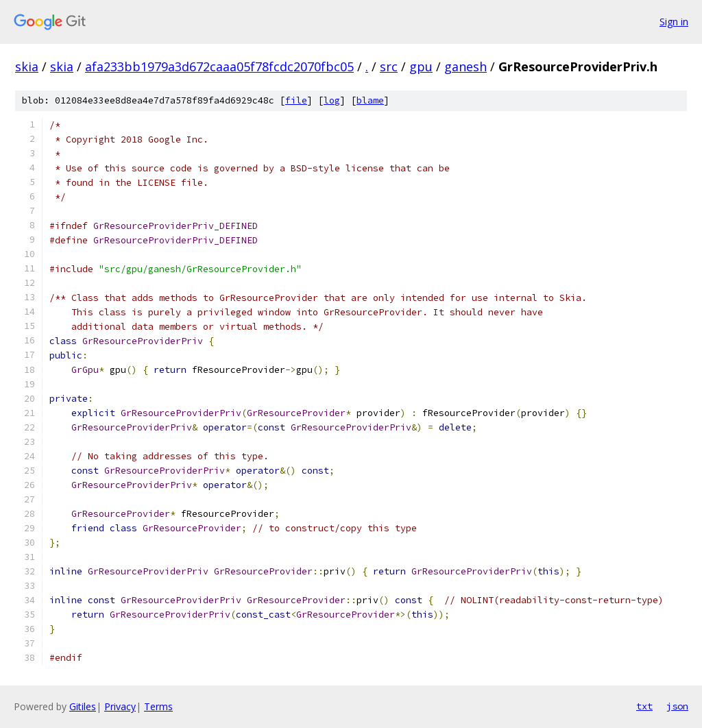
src (389, 66)
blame (370, 100)
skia (27, 66)
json (677, 706)
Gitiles (83, 706)
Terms (158, 706)
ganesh (465, 66)
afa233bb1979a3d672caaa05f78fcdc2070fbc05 (219, 66)
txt (644, 706)
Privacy (120, 706)
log (332, 100)
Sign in (674, 22)
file (296, 100)
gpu (421, 66)
